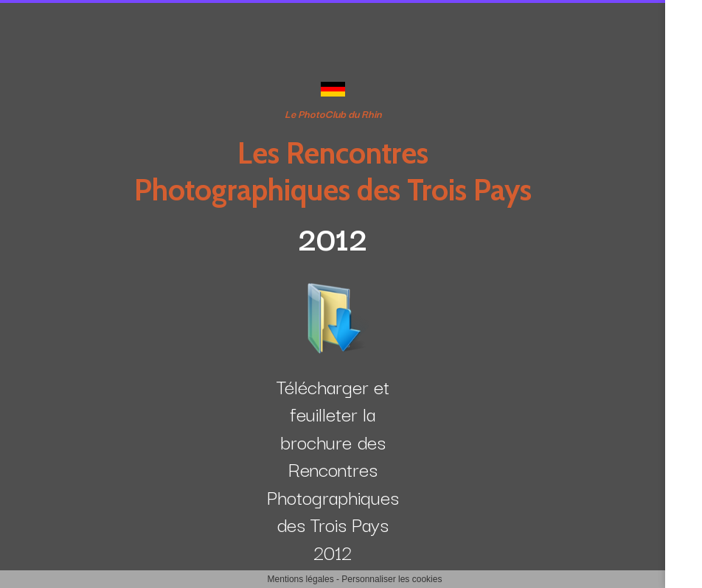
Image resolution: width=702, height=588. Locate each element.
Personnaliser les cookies (392, 579)
